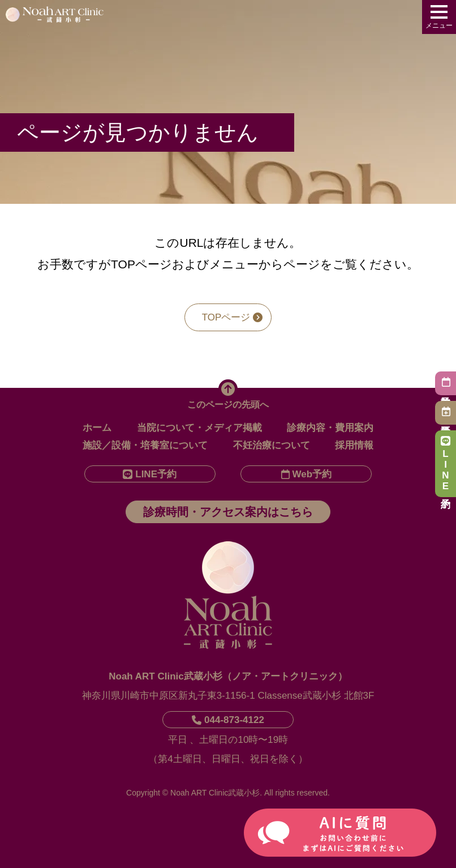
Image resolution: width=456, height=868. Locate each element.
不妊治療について (272, 445)
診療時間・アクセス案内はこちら (228, 512)
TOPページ (233, 317)
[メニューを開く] (439, 17)
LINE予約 (446, 464)
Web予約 (307, 474)
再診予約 (446, 411)
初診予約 (446, 382)
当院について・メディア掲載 (199, 428)
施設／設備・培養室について (145, 445)
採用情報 (354, 445)
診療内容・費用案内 (330, 428)
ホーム (97, 428)
